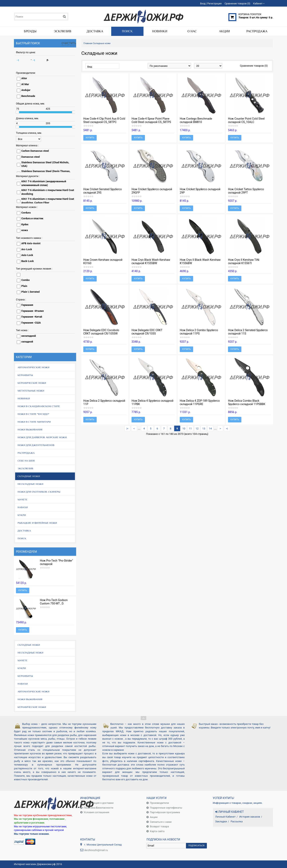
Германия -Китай (32, 317)
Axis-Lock (27, 255)
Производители (159, 803)
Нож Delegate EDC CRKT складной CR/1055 (147, 332)
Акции (154, 817)
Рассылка (237, 821)
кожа (25, 230)
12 (197, 429)
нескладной (29, 336)
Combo (26, 280)
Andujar (26, 90)
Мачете (23, 499)
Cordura (26, 213)
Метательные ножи (31, 391)
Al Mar (25, 84)
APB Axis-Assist (31, 243)
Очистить (69, 43)
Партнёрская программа (165, 812)
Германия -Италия (32, 311)
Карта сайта (157, 831)
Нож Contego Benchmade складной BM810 (196, 120)
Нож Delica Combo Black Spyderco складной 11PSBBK (247, 402)
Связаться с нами (161, 822)
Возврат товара (159, 826)
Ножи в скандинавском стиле (39, 406)
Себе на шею (26, 461)
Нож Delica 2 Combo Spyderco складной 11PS (199, 332)
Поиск (22, 538)
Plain (24, 286)
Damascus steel (31, 157)
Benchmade (28, 96)
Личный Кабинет (226, 817)
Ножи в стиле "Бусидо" (33, 414)
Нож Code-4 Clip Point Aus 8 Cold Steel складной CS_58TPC (104, 120)
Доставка (24, 531)
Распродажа (26, 453)
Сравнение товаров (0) (254, 66)
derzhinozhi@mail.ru (96, 850)
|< (128, 429)
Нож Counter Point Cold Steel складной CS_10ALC (246, 120)
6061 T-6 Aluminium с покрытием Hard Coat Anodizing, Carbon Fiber (48, 201)
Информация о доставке (99, 803)
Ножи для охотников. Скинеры (39, 492)
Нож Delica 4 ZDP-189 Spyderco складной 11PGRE (200, 402)
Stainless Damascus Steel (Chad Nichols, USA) (45, 164)
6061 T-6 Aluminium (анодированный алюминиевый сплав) (44, 183)
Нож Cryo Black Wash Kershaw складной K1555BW (151, 261)
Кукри (22, 515)
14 (210, 429)
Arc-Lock (27, 249)
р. (48, 60)
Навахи (23, 507)
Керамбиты (25, 375)
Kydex (25, 224)
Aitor (24, 78)
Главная (88, 43)
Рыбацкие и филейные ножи (37, 523)
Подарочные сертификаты (166, 808)
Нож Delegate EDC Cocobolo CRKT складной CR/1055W (101, 332)
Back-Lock (28, 261)
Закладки (221, 821)
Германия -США (31, 323)
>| (227, 429)
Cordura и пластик (32, 218)
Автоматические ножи (33, 367)
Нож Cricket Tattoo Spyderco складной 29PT (246, 191)
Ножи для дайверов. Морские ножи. (42, 437)
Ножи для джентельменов (36, 445)
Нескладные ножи (30, 484)
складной (27, 342)
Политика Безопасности (99, 808)
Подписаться (196, 846)
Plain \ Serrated (30, 292)
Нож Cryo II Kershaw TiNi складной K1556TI (244, 261)
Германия (27, 305)
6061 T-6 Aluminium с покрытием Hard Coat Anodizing (48, 192)
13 (204, 429)
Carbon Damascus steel (35, 151)
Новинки (24, 398)
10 (184, 429)
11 (190, 429)
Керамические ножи (32, 383)
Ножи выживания (30, 430)
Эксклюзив (25, 468)
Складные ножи (29, 476)
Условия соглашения (96, 812)
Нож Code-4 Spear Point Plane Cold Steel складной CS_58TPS (151, 120)
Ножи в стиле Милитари (34, 422)
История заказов (250, 817)
